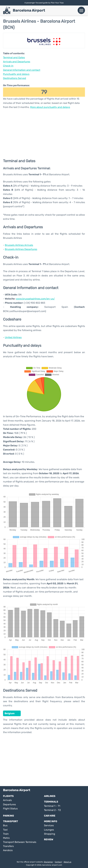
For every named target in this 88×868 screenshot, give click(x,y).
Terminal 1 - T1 (52, 806)
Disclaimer (48, 862)
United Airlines (13, 337)
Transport (11, 821)
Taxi (5, 830)
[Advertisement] (44, 134)
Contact (58, 862)
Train (6, 834)
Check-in (8, 66)
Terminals (51, 802)
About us (67, 862)
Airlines (50, 796)
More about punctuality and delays (50, 107)
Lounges (49, 830)
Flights (8, 796)
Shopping (50, 834)
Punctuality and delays (16, 74)
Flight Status (10, 809)
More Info (51, 821)
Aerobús (8, 850)
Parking (9, 816)
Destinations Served (15, 78)
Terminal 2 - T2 (52, 810)
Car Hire (50, 816)
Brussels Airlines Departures (21, 249)
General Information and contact (22, 70)
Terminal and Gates (14, 57)
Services (49, 825)
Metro (6, 838)
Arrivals (7, 800)
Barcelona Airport (29, 10)
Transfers (8, 846)
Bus (5, 825)
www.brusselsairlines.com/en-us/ (35, 299)
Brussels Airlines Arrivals (19, 245)
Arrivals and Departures (17, 62)
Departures (9, 804)
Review (49, 839)
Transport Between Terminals (20, 842)
